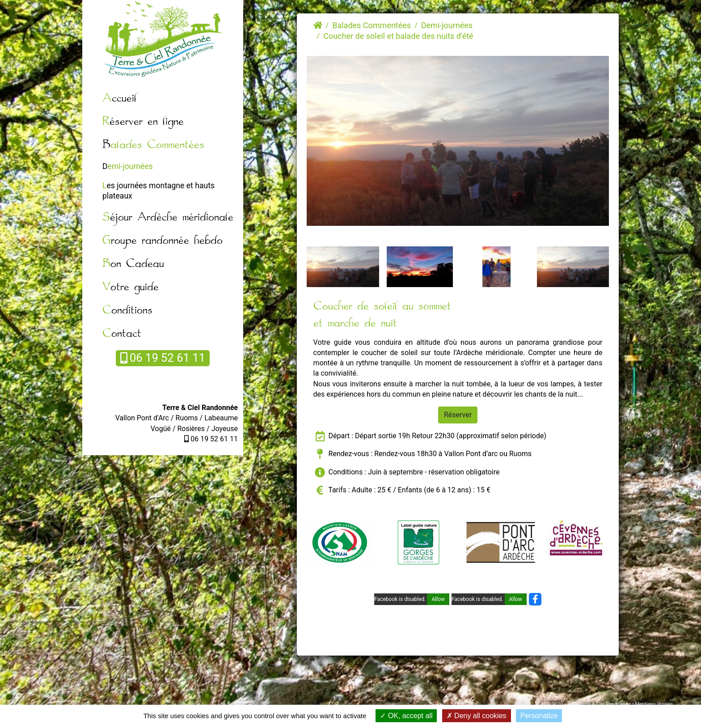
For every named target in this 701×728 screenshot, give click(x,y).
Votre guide (131, 287)
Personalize (539, 716)
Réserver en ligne (143, 122)
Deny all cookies (477, 716)
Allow (438, 599)
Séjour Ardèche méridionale (168, 218)
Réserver (458, 415)
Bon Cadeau (133, 264)
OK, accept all (406, 716)
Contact (122, 334)
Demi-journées (128, 166)
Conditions (127, 311)
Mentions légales (654, 704)
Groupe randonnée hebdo (163, 241)
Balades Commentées (153, 145)
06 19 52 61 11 (163, 358)
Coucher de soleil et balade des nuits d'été (398, 36)
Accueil (120, 99)
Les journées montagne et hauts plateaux (158, 191)
